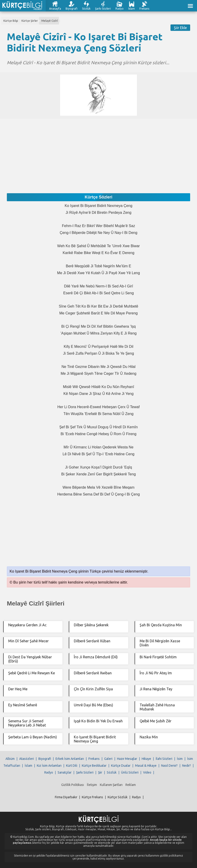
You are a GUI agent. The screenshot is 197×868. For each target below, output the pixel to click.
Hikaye (146, 759)
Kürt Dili (72, 766)
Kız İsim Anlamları (49, 766)
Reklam (131, 785)
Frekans (144, 9)
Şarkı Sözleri (103, 9)
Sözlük (86, 9)
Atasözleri (27, 759)
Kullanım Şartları (111, 785)
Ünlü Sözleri (130, 772)
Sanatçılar (65, 772)
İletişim (92, 785)
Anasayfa (55, 9)
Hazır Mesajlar (127, 759)
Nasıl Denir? (169, 766)
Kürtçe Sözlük (118, 797)
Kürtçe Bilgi (11, 21)
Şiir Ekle (180, 28)
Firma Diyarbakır (66, 797)
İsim (180, 759)
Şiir (100, 772)
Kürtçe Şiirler (30, 21)
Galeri (108, 759)
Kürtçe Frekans (92, 797)
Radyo (120, 9)
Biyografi (72, 9)
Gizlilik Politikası (73, 785)
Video (147, 772)
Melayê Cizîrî (50, 21)
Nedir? (186, 766)
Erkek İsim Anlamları (70, 759)
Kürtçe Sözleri (98, 197)
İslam (132, 9)
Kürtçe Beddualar (94, 766)
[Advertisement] (98, 151)
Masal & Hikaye (146, 766)
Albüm (10, 759)
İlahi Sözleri (164, 759)
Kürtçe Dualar (121, 766)
